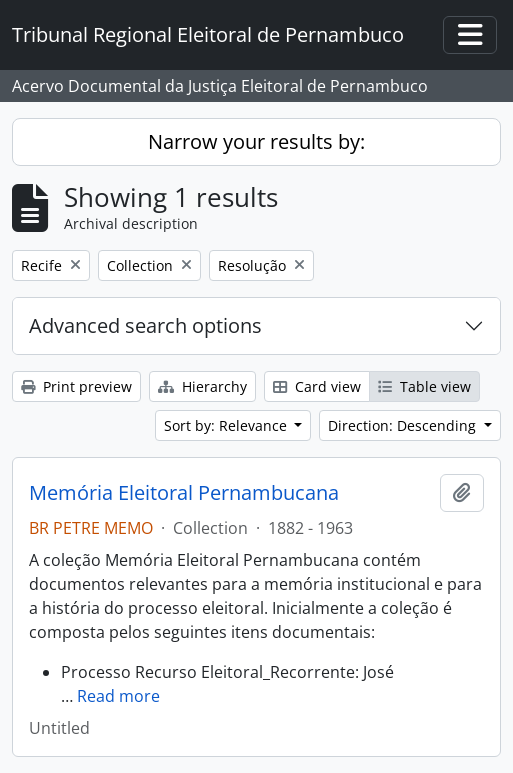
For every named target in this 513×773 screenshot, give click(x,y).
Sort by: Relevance (227, 425)
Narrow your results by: (256, 141)
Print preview (76, 386)
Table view (424, 386)
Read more (118, 696)
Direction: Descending (404, 425)
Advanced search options (145, 325)
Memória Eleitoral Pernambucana (184, 493)
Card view (317, 386)
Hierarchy (202, 386)
